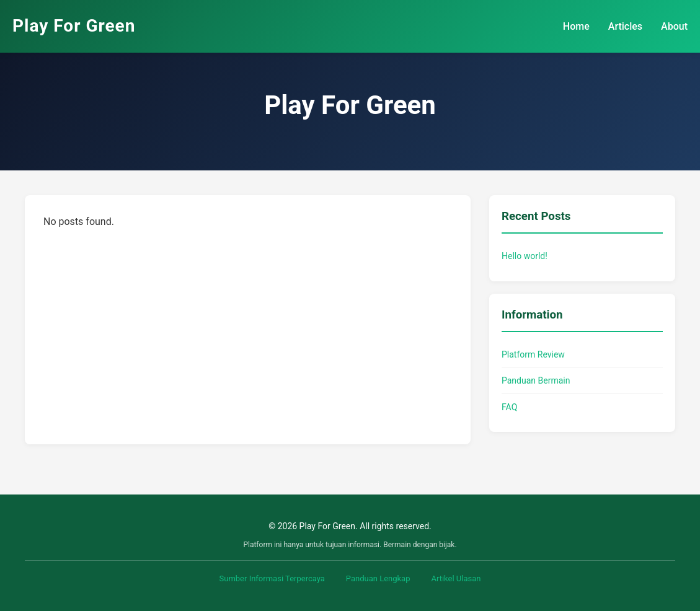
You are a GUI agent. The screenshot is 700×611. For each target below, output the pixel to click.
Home (576, 26)
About (674, 26)
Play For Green (74, 26)
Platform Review (533, 354)
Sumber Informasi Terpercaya (272, 578)
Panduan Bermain (536, 380)
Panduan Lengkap (378, 578)
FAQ (509, 407)
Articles (625, 26)
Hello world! (525, 256)
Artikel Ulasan (456, 578)
